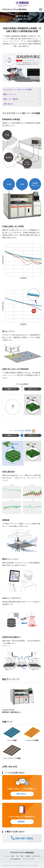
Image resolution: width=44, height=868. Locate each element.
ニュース (7, 856)
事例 (22, 856)
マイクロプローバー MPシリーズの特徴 (17, 90)
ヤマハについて (27, 859)
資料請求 (21, 822)
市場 (17, 856)
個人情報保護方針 (16, 859)
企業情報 (28, 856)
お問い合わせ (8, 104)
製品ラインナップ (10, 94)
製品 (13, 856)
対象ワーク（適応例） (11, 99)
